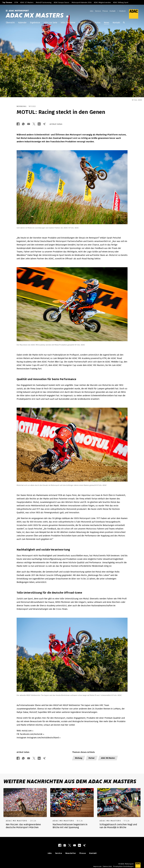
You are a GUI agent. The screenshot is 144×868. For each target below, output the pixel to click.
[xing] (84, 846)
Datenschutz (107, 866)
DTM (16, 2)
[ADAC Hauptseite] (132, 14)
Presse (105, 11)
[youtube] (75, 846)
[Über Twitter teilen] (34, 124)
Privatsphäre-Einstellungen (123, 866)
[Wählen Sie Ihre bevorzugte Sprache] (123, 11)
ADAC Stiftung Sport (121, 2)
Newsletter (71, 853)
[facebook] (60, 846)
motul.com (27, 731)
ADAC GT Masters (27, 2)
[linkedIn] (79, 846)
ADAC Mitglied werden (102, 2)
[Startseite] (67, 17)
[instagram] (65, 846)
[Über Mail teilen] (29, 124)
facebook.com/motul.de (31, 734)
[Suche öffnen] (124, 23)
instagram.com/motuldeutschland (43, 738)
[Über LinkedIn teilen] (39, 124)
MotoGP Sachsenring (44, 2)
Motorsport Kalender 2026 (82, 2)
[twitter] (70, 846)
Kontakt (113, 11)
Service (98, 11)
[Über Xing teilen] (44, 124)
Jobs (92, 11)
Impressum (97, 866)
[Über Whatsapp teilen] (23, 124)
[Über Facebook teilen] (18, 124)
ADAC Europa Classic (62, 2)
